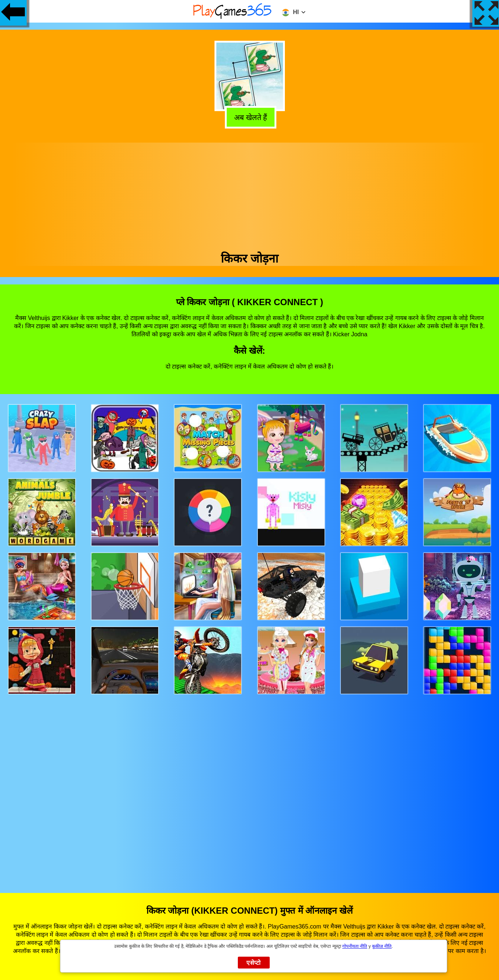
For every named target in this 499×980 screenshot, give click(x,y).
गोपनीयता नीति (355, 946)
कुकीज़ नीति (382, 946)
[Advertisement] (250, 194)
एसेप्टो (254, 963)
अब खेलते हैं (249, 116)
